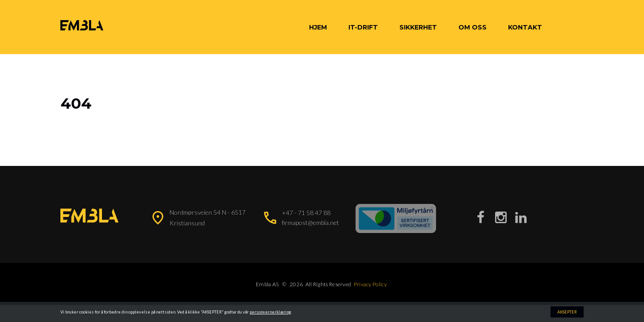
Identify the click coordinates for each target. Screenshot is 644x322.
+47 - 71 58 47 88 (306, 213)
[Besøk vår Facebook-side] (481, 217)
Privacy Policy (370, 284)
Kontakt (525, 27)
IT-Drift (363, 27)
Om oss (472, 27)
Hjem (318, 27)
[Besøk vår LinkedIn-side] (521, 217)
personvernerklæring (270, 312)
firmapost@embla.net (310, 222)
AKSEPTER (567, 312)
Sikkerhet (418, 27)
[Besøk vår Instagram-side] (501, 217)
